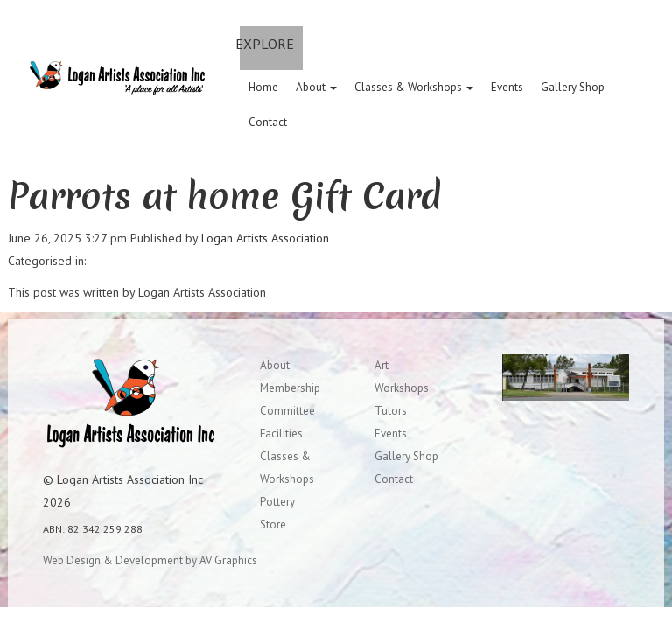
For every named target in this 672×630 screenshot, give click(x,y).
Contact (268, 122)
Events (507, 87)
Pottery (277, 502)
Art (381, 365)
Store (273, 525)
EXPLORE (265, 44)
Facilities (281, 434)
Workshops (402, 388)
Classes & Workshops (414, 87)
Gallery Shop (573, 87)
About (316, 87)
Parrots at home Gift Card (224, 196)
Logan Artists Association (265, 238)
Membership (290, 388)
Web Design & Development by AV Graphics (150, 560)
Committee (287, 411)
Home (263, 87)
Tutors (391, 411)
